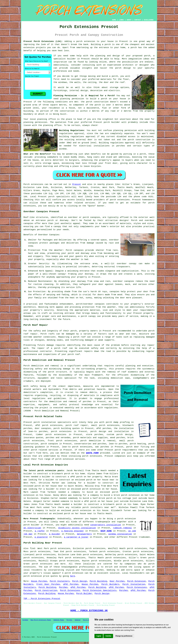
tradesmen (144, 537)
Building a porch (101, 44)
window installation (120, 534)
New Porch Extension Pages (41, 620)
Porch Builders (110, 584)
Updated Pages (59, 620)
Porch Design (80, 581)
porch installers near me (98, 507)
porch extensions (120, 200)
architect (128, 65)
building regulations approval (77, 137)
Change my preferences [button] (124, 636)
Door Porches (117, 581)
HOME (114, 20)
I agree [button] (99, 636)
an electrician (32, 528)
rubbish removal (122, 528)
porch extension (86, 41)
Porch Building (98, 581)
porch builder (112, 122)
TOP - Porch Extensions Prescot (42, 599)
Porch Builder (84, 594)
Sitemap (25, 620)
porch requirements (126, 450)
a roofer (40, 531)
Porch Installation (134, 584)
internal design (79, 91)
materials (106, 79)
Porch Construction (46, 590)
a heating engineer (73, 531)
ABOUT (129, 20)
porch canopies (49, 444)
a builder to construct (53, 477)
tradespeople (103, 522)
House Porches (39, 581)
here (72, 576)
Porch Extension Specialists (100, 590)
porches (87, 402)
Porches (63, 587)
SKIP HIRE (106, 531)
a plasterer (41, 537)
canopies (95, 217)
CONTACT (138, 20)
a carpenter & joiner (76, 537)
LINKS (121, 20)
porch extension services (70, 459)
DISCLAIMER (149, 20)
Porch (27, 184)
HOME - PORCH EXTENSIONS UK (89, 610)
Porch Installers (60, 581)
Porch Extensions (137, 587)
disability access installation (77, 528)
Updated (78, 620)
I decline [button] (108, 636)
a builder (55, 534)
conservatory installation (106, 525)
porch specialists (59, 197)
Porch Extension (136, 581)
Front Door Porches (48, 584)
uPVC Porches (71, 584)
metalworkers (84, 534)
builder (72, 59)
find (32, 548)
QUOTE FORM (92, 453)
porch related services (45, 450)
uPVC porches (104, 428)
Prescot (77, 184)
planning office (46, 119)
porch (143, 154)
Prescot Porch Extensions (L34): (43, 41)
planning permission (72, 99)
